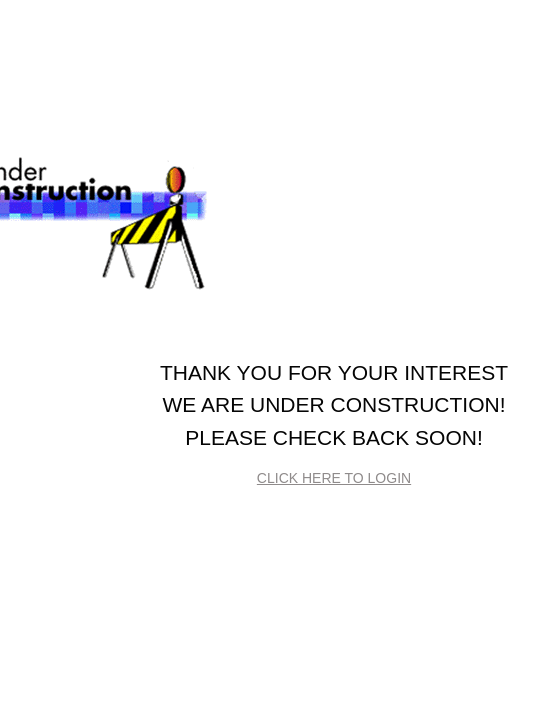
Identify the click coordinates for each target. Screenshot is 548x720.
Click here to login (334, 478)
